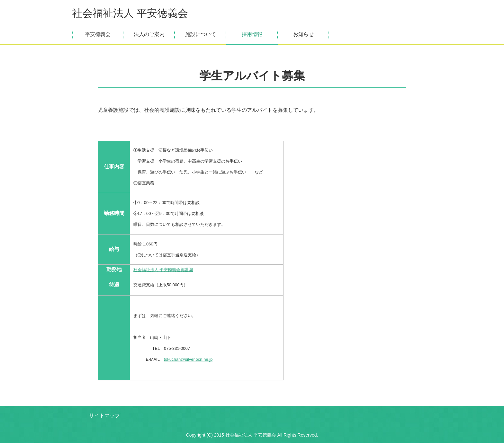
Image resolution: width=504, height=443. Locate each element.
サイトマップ (104, 416)
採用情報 (252, 34)
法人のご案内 (149, 34)
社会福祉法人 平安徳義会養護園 (163, 270)
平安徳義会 (98, 34)
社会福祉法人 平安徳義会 (130, 13)
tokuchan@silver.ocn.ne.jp (188, 359)
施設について (201, 34)
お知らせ (303, 34)
